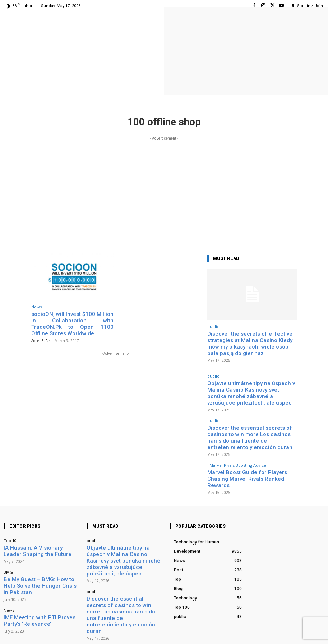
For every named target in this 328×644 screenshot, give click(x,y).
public (213, 326)
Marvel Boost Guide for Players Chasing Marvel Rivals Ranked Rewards (251, 447)
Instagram (279, 629)
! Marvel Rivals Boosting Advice (237, 438)
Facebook (240, 629)
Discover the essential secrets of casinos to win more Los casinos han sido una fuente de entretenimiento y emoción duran (251, 417)
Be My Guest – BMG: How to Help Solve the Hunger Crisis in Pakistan (40, 541)
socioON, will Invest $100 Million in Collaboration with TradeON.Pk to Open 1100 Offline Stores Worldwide (72, 319)
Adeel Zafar (41, 332)
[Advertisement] (164, 192)
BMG (8, 532)
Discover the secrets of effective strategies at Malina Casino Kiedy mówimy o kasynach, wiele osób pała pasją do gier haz (252, 342)
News (36, 307)
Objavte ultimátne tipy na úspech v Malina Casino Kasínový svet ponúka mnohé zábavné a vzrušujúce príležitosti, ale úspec (251, 384)
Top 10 (10, 504)
